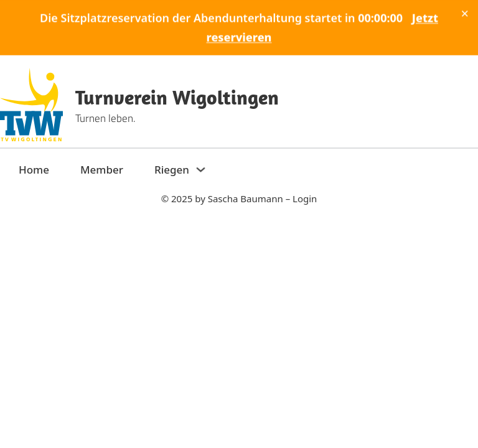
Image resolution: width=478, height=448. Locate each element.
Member (102, 170)
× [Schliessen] (465, 13)
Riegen (172, 170)
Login (305, 198)
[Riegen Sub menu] (201, 170)
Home (34, 170)
